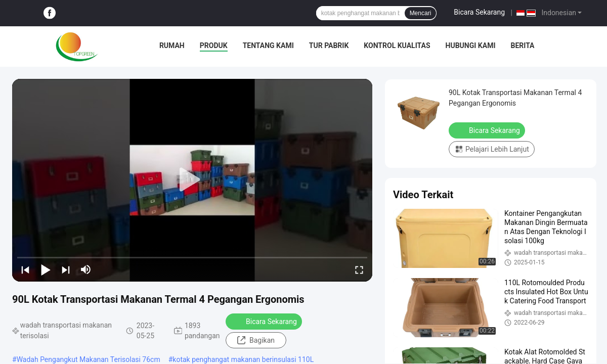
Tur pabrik (329, 45)
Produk (214, 45)
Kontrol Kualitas (397, 45)
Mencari (421, 13)
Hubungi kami (471, 45)
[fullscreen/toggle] (359, 269)
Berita (522, 45)
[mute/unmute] (86, 269)
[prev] (25, 269)
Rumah (172, 45)
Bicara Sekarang (479, 12)
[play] (192, 180)
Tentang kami (268, 45)
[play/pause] (46, 269)
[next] (66, 269)
